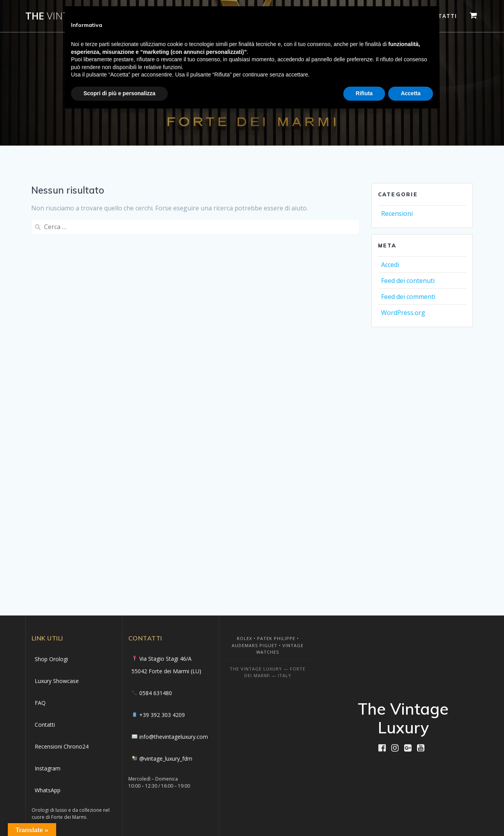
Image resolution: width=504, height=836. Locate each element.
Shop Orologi (51, 659)
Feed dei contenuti (408, 281)
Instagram (48, 768)
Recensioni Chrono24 (62, 746)
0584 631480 (156, 693)
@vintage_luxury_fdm (166, 759)
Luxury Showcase (57, 681)
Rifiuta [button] (364, 93)
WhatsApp (48, 790)
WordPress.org (403, 313)
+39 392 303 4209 (162, 715)
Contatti (45, 725)
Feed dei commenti (408, 297)
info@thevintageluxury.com (174, 737)
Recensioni (397, 213)
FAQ (40, 703)
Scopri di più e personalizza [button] (119, 93)
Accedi (390, 265)
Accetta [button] (411, 93)
